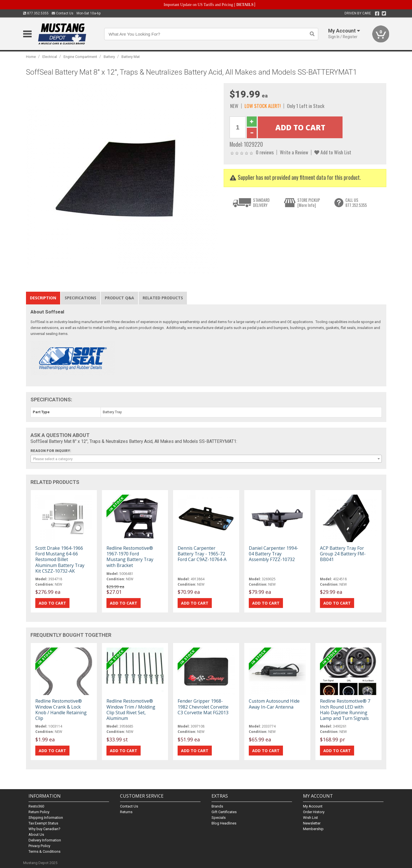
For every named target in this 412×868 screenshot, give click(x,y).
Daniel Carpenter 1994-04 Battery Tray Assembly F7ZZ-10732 (273, 554)
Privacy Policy (39, 846)
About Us (36, 835)
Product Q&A (119, 298)
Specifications (80, 298)
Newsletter (312, 823)
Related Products (163, 298)
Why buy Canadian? (44, 829)
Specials (219, 818)
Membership (313, 829)
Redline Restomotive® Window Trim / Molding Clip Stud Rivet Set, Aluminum (131, 710)
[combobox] (206, 459)
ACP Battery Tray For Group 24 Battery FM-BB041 (343, 554)
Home (31, 57)
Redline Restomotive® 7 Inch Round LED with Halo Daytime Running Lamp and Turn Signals (345, 710)
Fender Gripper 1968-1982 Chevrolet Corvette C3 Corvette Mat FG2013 (203, 707)
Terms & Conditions (44, 851)
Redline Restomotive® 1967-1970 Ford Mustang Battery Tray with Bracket (130, 557)
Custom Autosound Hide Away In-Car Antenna (274, 704)
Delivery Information (45, 840)
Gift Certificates (224, 812)
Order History (314, 812)
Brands (217, 806)
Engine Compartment (80, 57)
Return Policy (39, 812)
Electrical (50, 57)
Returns (126, 812)
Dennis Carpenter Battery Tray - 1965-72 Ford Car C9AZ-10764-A (202, 554)
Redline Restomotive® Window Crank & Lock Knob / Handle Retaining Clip (61, 710)
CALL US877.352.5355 (356, 203)
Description (43, 298)
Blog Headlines (224, 823)
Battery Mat (131, 57)
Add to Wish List (333, 152)
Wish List (310, 818)
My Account (313, 806)
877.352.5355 (36, 13)
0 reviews (265, 152)
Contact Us (63, 13)
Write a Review (294, 152)
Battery (109, 57)
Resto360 (36, 806)
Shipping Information (46, 818)
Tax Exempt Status (43, 823)
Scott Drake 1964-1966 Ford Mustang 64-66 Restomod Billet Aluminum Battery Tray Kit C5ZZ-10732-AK (60, 559)
